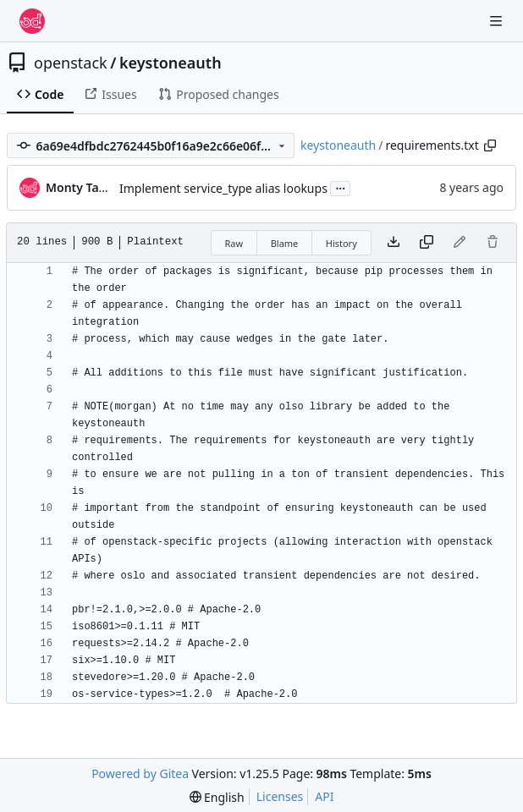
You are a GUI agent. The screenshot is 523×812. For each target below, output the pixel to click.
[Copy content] (427, 243)
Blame (285, 243)
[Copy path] (490, 145)
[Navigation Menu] (498, 21)
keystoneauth (171, 63)
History (341, 243)
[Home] (32, 21)
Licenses (280, 796)
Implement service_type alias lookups (223, 188)
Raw (234, 243)
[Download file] (394, 243)
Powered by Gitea (140, 774)
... (340, 187)
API (324, 796)
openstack (71, 63)
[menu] (217, 797)
